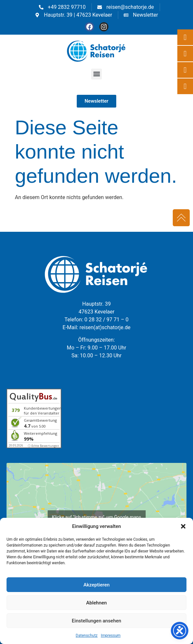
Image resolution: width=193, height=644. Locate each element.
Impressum (111, 636)
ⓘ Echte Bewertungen (43, 446)
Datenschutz (87, 636)
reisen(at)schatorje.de (105, 327)
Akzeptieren (96, 585)
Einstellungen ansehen (96, 621)
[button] (183, 526)
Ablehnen (96, 603)
